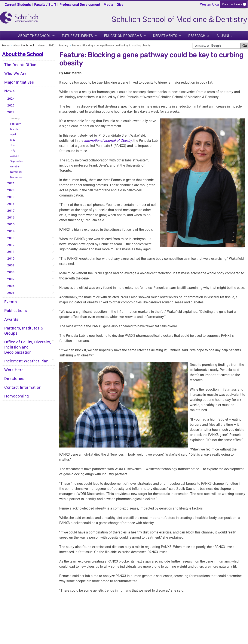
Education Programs (123, 36)
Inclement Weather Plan (26, 361)
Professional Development (80, 5)
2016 (11, 218)
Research (197, 36)
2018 (11, 204)
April (13, 135)
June (13, 145)
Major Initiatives (19, 82)
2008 (11, 272)
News (41, 45)
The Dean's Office (20, 65)
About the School (35, 36)
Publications (16, 311)
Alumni (223, 36)
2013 (11, 238)
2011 (11, 252)
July (13, 151)
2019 (11, 197)
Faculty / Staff (45, 5)
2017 (11, 211)
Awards (11, 319)
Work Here (14, 370)
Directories (14, 379)
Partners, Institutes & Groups (24, 331)
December (16, 177)
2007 (11, 279)
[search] (217, 46)
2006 (11, 286)
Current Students (18, 5)
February (16, 124)
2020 (11, 190)
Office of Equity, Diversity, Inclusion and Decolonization (28, 347)
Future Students (77, 36)
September (17, 161)
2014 (11, 231)
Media (108, 5)
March (14, 129)
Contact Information (23, 387)
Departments (165, 36)
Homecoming (17, 396)
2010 (11, 259)
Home (6, 45)
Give (120, 5)
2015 (11, 224)
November (16, 172)
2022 (52, 45)
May (13, 140)
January (63, 45)
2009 (11, 265)
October (15, 167)
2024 (11, 99)
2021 (11, 183)
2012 (11, 245)
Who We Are (16, 74)
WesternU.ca (209, 4)
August (14, 156)
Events (10, 302)
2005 (11, 293)
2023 (11, 106)
